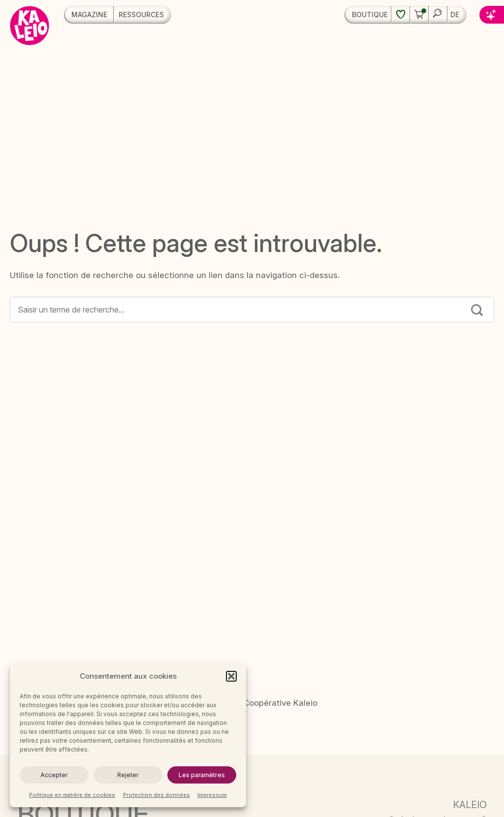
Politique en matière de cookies (72, 795)
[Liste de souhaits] (400, 15)
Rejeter (128, 775)
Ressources (141, 15)
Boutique (370, 15)
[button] (231, 676)
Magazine (89, 15)
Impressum (212, 795)
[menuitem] (457, 15)
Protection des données (157, 795)
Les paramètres (202, 775)
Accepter (54, 775)
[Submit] (477, 311)
